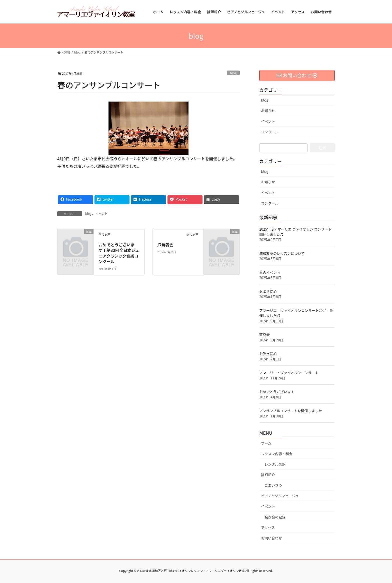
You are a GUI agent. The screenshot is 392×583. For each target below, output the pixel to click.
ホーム (266, 443)
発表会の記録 (275, 517)
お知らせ (268, 111)
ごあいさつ (273, 485)
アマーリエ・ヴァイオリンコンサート (289, 373)
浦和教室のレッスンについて (282, 253)
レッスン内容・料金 (277, 454)
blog (233, 73)
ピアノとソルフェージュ (280, 496)
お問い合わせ (271, 538)
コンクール (270, 132)
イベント (101, 213)
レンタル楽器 (275, 464)
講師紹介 (268, 475)
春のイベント (270, 272)
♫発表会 (165, 245)
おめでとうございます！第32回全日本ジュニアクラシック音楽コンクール (119, 253)
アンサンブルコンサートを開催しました (291, 411)
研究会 (264, 335)
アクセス (268, 527)
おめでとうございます (277, 392)
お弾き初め (268, 291)
